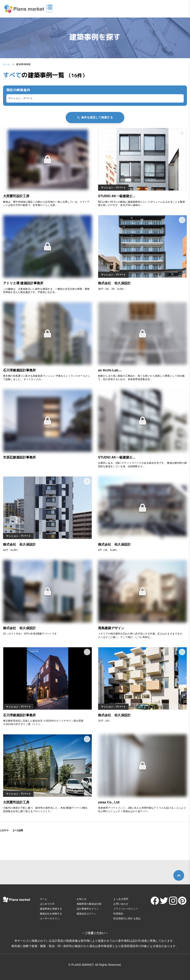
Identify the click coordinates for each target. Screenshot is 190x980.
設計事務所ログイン (88, 909)
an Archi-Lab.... (110, 370)
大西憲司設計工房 (16, 196)
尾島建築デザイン (111, 628)
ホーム (7, 64)
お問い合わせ (121, 904)
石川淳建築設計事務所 (20, 370)
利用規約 (118, 914)
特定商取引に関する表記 (127, 919)
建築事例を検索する (51, 909)
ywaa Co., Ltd (109, 802)
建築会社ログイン (87, 914)
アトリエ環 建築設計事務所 (23, 283)
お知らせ (82, 899)
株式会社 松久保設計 (115, 283)
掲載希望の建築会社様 (89, 904)
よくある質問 (121, 899)
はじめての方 (47, 904)
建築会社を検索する (51, 914)
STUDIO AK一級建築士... (117, 196)
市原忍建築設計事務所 (20, 457)
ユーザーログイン (50, 919)
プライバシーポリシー (126, 909)
